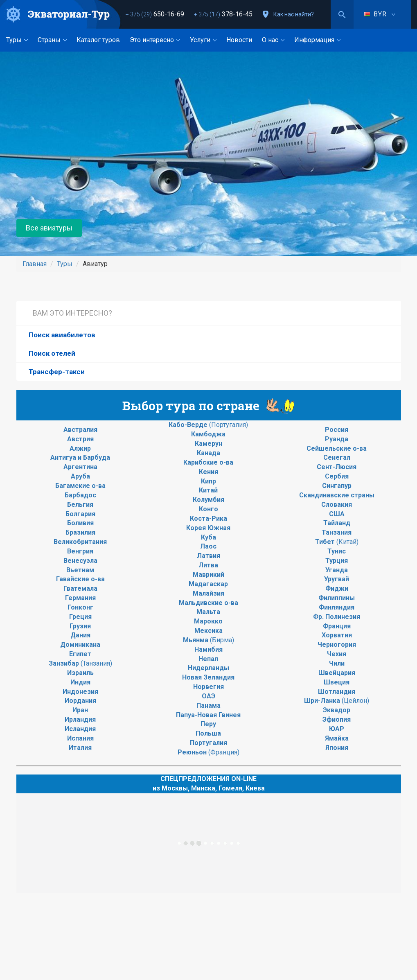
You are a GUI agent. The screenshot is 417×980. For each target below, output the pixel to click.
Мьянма (196, 640)
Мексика (208, 631)
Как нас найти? (294, 14)
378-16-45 (223, 14)
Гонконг (80, 607)
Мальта (208, 612)
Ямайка (337, 738)
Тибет (326, 542)
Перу (208, 724)
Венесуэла (80, 561)
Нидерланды (208, 668)
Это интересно (155, 40)
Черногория (337, 645)
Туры (17, 40)
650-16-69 (155, 14)
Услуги (203, 40)
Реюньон (193, 752)
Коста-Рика (208, 518)
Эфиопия (337, 719)
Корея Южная (208, 528)
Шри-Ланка (322, 701)
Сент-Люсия (337, 467)
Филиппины (337, 598)
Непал (208, 659)
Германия (80, 598)
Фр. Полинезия (337, 617)
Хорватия (337, 635)
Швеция (337, 682)
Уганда (337, 570)
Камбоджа (208, 434)
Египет (80, 654)
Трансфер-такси (57, 372)
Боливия (80, 523)
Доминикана (80, 645)
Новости (239, 40)
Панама (208, 706)
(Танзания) (96, 663)
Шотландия (337, 692)
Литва (208, 565)
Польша (208, 733)
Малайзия (208, 593)
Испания (80, 738)
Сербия (337, 476)
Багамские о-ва (80, 486)
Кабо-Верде (189, 425)
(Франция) (224, 752)
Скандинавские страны (337, 495)
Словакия (337, 505)
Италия (80, 748)
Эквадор (337, 710)
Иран (80, 710)
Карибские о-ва (208, 462)
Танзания (337, 532)
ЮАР (337, 729)
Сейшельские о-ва (337, 448)
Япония (337, 748)
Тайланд (337, 523)
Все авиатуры (49, 228)
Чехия (337, 654)
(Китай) (347, 542)
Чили (337, 663)
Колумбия (208, 500)
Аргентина (80, 467)
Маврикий (208, 575)
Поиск (342, 14)
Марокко (208, 621)
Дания (80, 635)
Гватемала (80, 588)
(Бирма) (222, 640)
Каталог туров (98, 40)
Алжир (80, 448)
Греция (80, 617)
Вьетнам (80, 570)
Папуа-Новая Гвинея (208, 715)
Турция (337, 561)
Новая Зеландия (208, 677)
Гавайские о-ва (80, 579)
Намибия (208, 649)
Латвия (208, 556)
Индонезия (80, 692)
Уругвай (337, 579)
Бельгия (80, 505)
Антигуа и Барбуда (80, 457)
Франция (337, 626)
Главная (35, 264)
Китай (208, 490)
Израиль (80, 673)
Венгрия (80, 551)
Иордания (80, 701)
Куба (208, 537)
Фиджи (337, 588)
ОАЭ (208, 696)
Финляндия (337, 607)
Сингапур (337, 486)
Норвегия (208, 687)
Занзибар (65, 663)
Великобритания (80, 542)
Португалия (208, 743)
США (337, 514)
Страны (52, 40)
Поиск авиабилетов (62, 335)
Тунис (337, 551)
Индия (80, 682)
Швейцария (337, 673)
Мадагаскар (208, 584)
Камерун (208, 444)
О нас (273, 40)
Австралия (80, 430)
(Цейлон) (355, 701)
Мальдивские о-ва (208, 603)
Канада (208, 453)
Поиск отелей (52, 353)
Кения (208, 472)
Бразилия (80, 532)
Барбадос (80, 495)
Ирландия (80, 719)
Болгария (80, 514)
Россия (337, 430)
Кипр (208, 481)
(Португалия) (229, 425)
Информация (317, 40)
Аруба (80, 476)
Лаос (208, 546)
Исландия (80, 729)
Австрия (80, 439)
